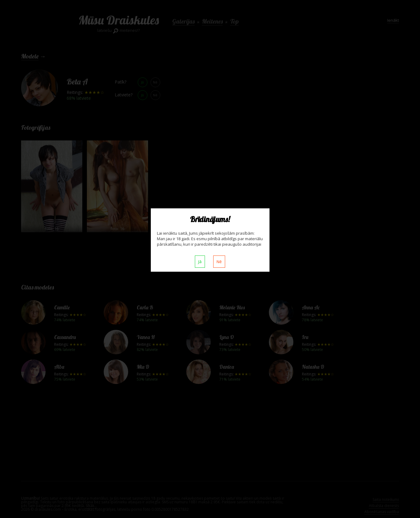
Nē (219, 262)
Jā (200, 262)
